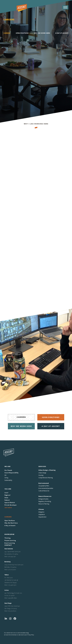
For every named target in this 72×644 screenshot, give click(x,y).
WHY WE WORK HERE (21, 426)
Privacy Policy (31, 635)
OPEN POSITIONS (51, 417)
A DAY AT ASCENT (51, 426)
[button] (65, 7)
